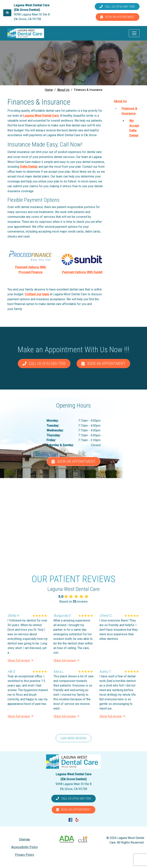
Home (49, 90)
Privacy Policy (24, 855)
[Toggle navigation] (134, 33)
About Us (63, 90)
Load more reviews (73, 738)
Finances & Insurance (129, 111)
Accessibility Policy (25, 847)
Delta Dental (29, 167)
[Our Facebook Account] (70, 820)
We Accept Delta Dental (134, 128)
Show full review (20, 660)
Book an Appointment (118, 17)
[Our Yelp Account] (77, 820)
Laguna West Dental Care (41, 116)
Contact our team (37, 294)
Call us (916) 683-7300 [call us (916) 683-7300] (117, 7)
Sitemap (24, 839)
